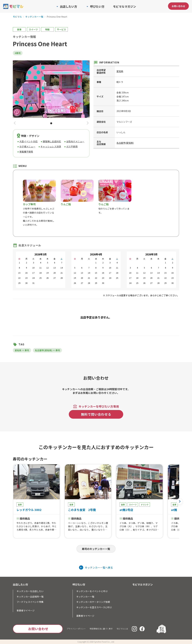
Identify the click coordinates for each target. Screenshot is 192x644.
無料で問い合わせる (96, 414)
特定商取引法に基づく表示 (101, 629)
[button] (15, 123)
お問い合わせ (178, 6)
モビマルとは (122, 629)
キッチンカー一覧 (34, 17)
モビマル (17, 17)
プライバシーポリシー (76, 629)
